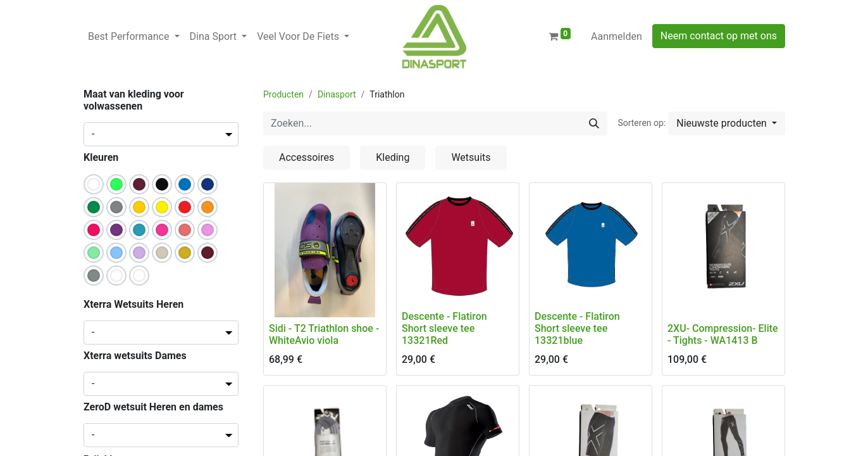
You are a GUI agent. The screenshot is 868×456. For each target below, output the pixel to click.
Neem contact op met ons (719, 36)
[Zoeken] (594, 123)
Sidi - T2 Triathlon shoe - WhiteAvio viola (324, 334)
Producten (283, 94)
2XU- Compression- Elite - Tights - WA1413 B (723, 334)
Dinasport (337, 94)
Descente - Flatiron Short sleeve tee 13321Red (444, 328)
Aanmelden (617, 36)
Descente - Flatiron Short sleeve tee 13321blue (577, 328)
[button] (727, 123)
